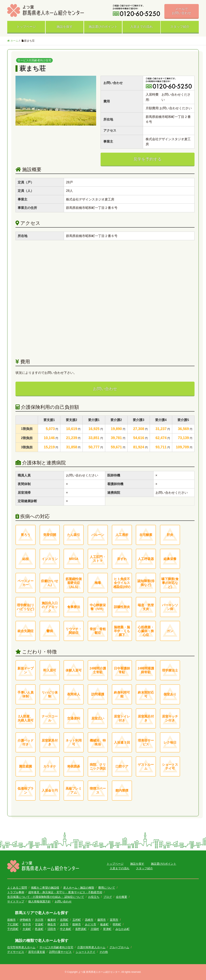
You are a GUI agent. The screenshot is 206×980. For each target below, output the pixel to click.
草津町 (107, 929)
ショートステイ (85, 952)
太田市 (64, 924)
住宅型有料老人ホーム (21, 947)
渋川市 (39, 920)
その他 (104, 952)
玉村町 (77, 920)
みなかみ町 (123, 929)
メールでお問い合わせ (181, 11)
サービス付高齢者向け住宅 (56, 947)
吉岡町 (64, 920)
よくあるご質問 (17, 888)
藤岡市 (102, 920)
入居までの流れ (141, 27)
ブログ (108, 897)
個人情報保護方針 (39, 901)
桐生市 (52, 924)
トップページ (26, 27)
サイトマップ (16, 901)
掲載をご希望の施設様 (45, 888)
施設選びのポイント (103, 27)
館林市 (77, 924)
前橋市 (11, 920)
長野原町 (81, 929)
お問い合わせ (105, 389)
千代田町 (13, 929)
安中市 (27, 924)
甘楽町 (39, 924)
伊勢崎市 (25, 920)
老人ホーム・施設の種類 (79, 888)
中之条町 (66, 929)
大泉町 (27, 929)
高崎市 (89, 920)
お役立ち (94, 897)
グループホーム (119, 947)
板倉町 (104, 924)
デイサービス (16, 952)
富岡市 (114, 920)
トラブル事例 (16, 892)
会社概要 (122, 897)
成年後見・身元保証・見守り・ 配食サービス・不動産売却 (65, 892)
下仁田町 (13, 924)
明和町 (117, 924)
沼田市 (52, 929)
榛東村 (52, 920)
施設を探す (65, 27)
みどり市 (91, 924)
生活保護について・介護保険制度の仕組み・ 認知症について (46, 897)
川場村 (95, 929)
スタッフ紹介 (180, 27)
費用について (107, 888)
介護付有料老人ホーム (91, 947)
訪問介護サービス (60, 952)
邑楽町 (39, 929)
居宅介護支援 (37, 952)
